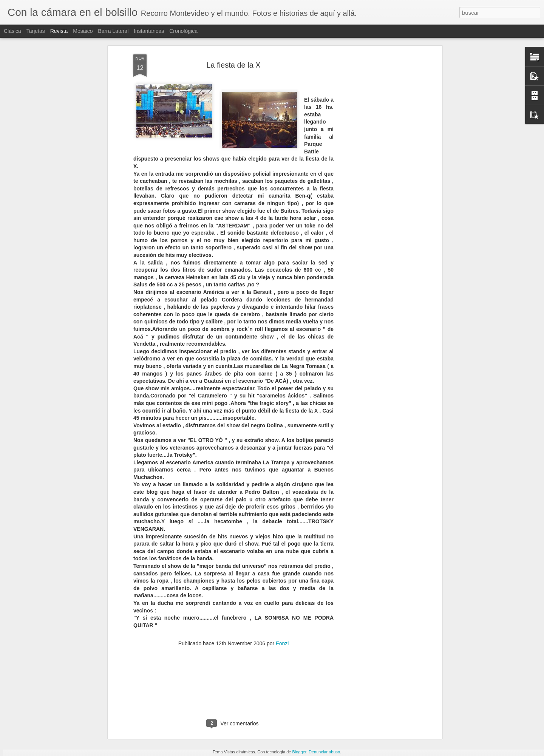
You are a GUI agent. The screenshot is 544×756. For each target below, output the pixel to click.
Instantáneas (149, 31)
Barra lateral (113, 31)
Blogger (299, 752)
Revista (59, 31)
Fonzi (282, 587)
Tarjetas (36, 31)
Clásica (12, 31)
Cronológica (183, 31)
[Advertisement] (375, 117)
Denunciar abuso (324, 752)
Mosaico (83, 31)
